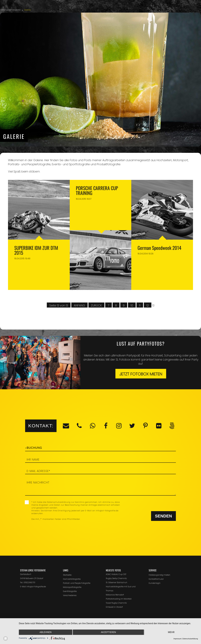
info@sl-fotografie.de (36, 587)
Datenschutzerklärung (190, 639)
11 (140, 305)
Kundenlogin (155, 583)
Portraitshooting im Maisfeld (119, 599)
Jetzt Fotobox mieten (141, 374)
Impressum (177, 639)
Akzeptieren (108, 632)
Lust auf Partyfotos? (141, 343)
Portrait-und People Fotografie (77, 583)
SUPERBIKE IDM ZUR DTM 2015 (36, 250)
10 (132, 305)
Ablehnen (46, 632)
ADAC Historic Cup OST (116, 574)
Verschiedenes (70, 595)
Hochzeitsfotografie (72, 579)
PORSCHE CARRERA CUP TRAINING (97, 190)
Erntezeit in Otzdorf (114, 607)
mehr (171, 632)
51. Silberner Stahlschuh (117, 582)
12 (148, 305)
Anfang (79, 305)
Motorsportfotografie (72, 587)
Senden (163, 516)
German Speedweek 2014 (159, 248)
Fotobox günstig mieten (159, 575)
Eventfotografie (70, 591)
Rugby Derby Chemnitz (116, 578)
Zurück (96, 305)
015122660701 (29, 582)
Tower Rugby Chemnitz (116, 603)
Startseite (67, 575)
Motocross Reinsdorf (115, 595)
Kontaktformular (156, 579)
